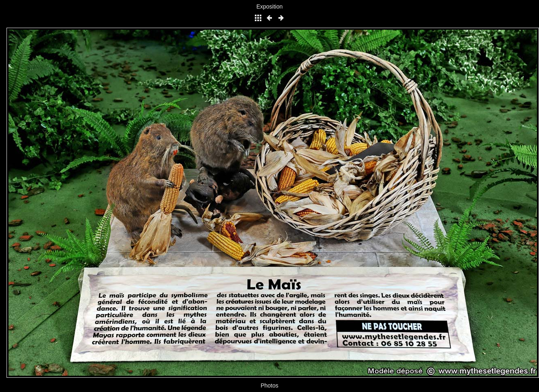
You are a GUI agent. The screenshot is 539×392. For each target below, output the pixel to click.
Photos (269, 385)
